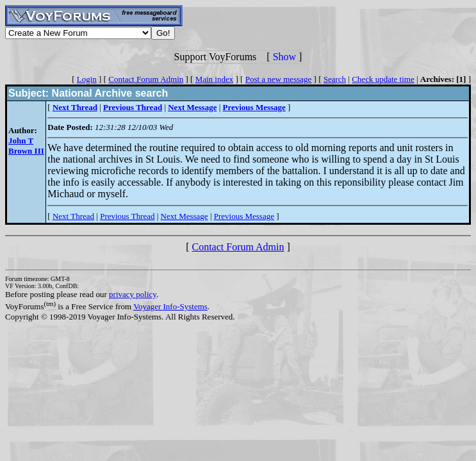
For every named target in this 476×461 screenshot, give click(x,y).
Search (335, 79)
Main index (215, 79)
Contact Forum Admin (146, 79)
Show (284, 57)
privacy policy (133, 294)
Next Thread (73, 216)
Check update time (383, 79)
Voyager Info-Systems (170, 306)
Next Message (185, 216)
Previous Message (244, 216)
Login (87, 79)
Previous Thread (127, 216)
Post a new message (279, 79)
